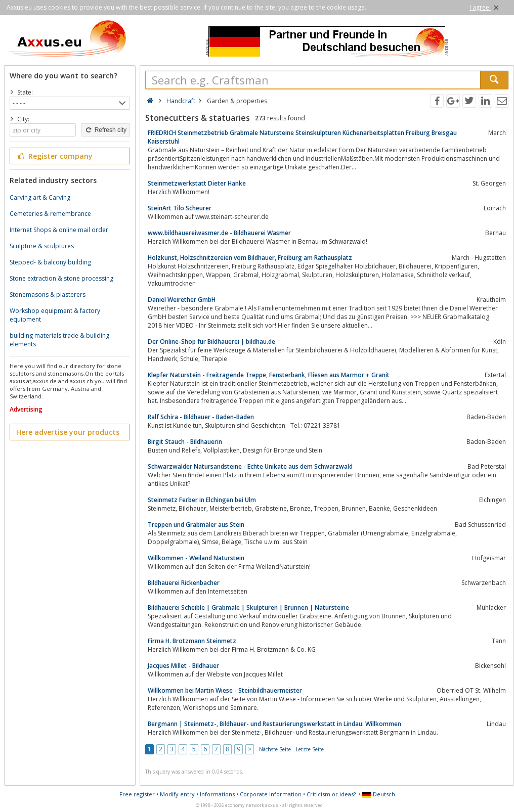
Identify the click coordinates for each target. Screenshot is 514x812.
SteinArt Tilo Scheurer (180, 208)
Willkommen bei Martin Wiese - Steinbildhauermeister (225, 690)
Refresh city (105, 130)
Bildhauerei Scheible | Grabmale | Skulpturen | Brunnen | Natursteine (248, 607)
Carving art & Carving (40, 197)
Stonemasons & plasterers (48, 295)
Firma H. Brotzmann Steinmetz (192, 641)
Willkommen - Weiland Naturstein (196, 558)
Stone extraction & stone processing (61, 278)
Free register (137, 794)
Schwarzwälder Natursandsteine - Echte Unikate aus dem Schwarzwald (250, 466)
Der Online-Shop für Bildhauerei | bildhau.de (211, 342)
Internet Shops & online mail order (59, 230)
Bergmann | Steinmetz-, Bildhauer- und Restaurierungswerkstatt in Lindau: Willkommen (274, 724)
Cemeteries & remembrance (50, 214)
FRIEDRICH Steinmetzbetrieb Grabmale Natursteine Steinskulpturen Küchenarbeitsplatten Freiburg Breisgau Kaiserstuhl (302, 137)
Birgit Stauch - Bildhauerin (185, 442)
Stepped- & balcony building (50, 262)
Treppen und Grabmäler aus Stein (196, 525)
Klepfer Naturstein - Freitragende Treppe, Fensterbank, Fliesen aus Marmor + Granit (269, 375)
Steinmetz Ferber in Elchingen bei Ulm (202, 500)
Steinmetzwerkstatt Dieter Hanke (197, 183)
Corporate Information (271, 794)
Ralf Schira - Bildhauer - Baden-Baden (201, 417)
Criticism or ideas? (331, 794)
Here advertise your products (68, 432)
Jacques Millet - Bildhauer (183, 666)
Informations (217, 794)
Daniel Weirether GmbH (182, 300)
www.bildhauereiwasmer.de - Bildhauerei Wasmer (219, 233)
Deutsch (379, 794)
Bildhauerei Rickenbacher (184, 583)
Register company (54, 156)
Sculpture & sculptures (42, 246)
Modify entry (177, 794)
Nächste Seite (275, 749)
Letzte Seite (310, 749)
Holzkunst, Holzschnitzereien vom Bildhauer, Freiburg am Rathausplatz (250, 258)
